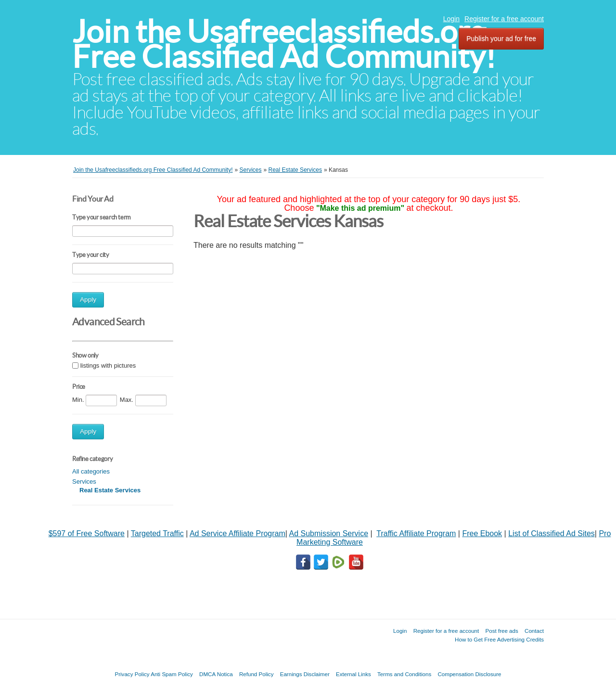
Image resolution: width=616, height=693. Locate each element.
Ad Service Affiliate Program (237, 533)
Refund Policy (257, 674)
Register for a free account (504, 19)
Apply (88, 300)
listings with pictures (108, 366)
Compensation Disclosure (469, 674)
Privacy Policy (132, 674)
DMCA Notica (216, 674)
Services (84, 481)
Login (451, 19)
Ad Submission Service (329, 533)
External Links (353, 674)
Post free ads (501, 631)
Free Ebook (482, 533)
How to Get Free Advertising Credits (499, 639)
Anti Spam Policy (172, 674)
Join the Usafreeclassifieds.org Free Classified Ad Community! (284, 44)
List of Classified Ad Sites (552, 533)
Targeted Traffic (157, 533)
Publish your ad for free (501, 38)
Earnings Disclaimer (305, 674)
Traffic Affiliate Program (416, 533)
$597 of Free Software (87, 533)
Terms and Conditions (404, 674)
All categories (91, 471)
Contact (534, 631)
